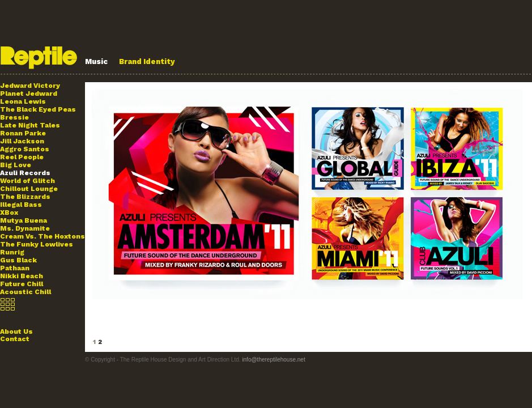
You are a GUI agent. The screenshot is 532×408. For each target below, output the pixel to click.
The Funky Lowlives (37, 244)
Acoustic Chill (25, 292)
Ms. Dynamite (25, 228)
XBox (9, 212)
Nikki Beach (22, 276)
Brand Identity (147, 61)
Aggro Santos (25, 149)
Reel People (22, 157)
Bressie (14, 117)
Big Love (16, 165)
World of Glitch (27, 181)
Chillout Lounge (29, 189)
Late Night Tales (30, 125)
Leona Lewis (23, 101)
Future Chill (22, 284)
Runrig (12, 252)
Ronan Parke (23, 133)
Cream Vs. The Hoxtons (42, 236)
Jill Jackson (22, 141)
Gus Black (18, 260)
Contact (15, 339)
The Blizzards (25, 197)
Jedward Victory (30, 86)
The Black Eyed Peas (38, 109)
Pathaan (15, 268)
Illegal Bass (21, 205)
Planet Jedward (29, 93)
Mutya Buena (24, 220)
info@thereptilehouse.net (273, 360)
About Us (16, 331)
